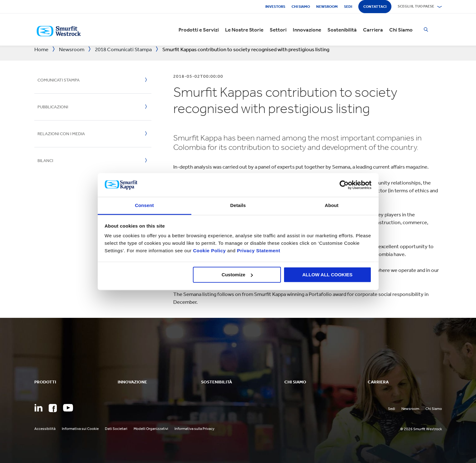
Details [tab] (238, 206)
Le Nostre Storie (244, 30)
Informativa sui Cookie (80, 429)
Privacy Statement (258, 251)
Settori (278, 30)
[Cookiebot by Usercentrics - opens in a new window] (344, 185)
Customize (237, 275)
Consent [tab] (144, 206)
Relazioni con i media (61, 134)
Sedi (348, 7)
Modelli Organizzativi (151, 429)
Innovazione (307, 30)
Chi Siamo (401, 30)
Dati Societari (116, 429)
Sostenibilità (342, 30)
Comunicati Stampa (59, 80)
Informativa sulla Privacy (194, 429)
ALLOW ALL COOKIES (328, 275)
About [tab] (332, 206)
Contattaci (375, 7)
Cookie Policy (209, 251)
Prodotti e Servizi (199, 30)
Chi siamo (301, 7)
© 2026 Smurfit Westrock (421, 429)
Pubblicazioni (53, 107)
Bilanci (45, 161)
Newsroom (327, 7)
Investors (275, 7)
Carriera (373, 30)
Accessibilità (45, 429)
